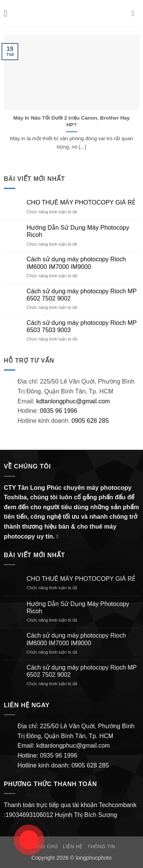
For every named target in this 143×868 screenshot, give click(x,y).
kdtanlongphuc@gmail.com (72, 401)
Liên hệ (73, 847)
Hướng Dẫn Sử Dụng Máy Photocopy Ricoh (78, 231)
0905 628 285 (90, 421)
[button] (8, 13)
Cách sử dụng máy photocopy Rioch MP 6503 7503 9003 (82, 326)
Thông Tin (102, 847)
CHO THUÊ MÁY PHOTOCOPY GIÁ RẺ (81, 202)
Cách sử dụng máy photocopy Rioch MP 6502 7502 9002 (82, 295)
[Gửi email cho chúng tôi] (59, 536)
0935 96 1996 (59, 411)
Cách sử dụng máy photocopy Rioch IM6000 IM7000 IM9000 (76, 263)
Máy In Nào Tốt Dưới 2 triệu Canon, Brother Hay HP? (71, 121)
